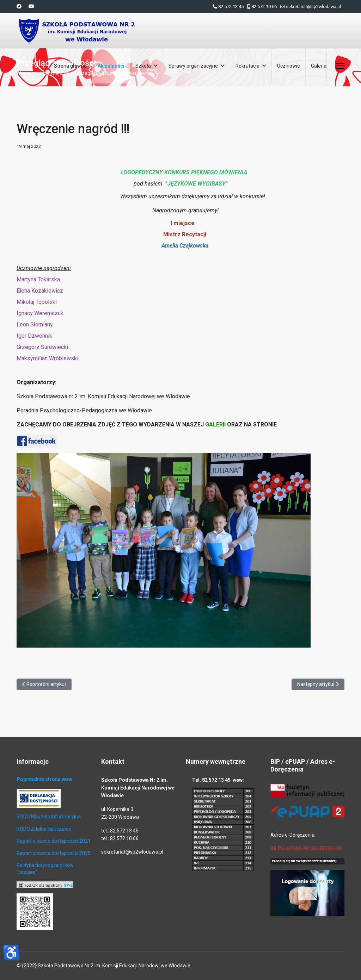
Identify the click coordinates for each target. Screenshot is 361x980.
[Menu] (340, 66)
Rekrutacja (247, 66)
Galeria (319, 66)
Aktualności (111, 66)
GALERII (216, 425)
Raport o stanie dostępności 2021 (54, 841)
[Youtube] (31, 6)
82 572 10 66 (264, 7)
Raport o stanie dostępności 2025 (54, 853)
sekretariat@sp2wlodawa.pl (313, 7)
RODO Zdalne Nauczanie (44, 829)
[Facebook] (19, 6)
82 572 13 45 (231, 7)
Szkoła (143, 66)
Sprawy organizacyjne (193, 66)
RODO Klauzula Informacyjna (49, 817)
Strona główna (70, 66)
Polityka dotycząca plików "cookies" (45, 869)
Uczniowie (289, 66)
